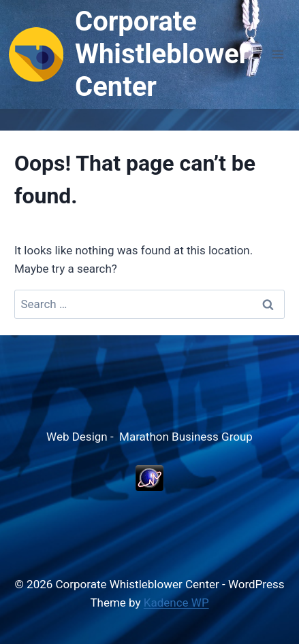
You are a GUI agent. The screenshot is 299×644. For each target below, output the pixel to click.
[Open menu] (278, 54)
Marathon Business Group (186, 437)
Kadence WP (176, 603)
